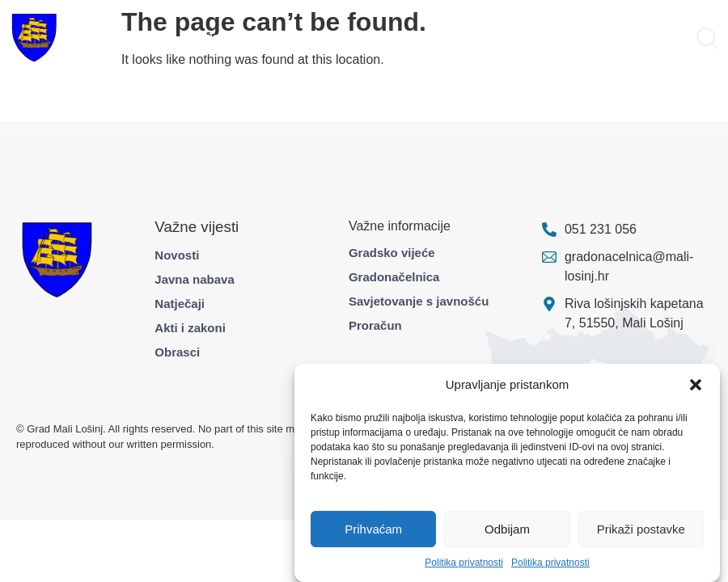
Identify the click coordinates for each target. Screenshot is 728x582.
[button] (696, 385)
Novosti (177, 255)
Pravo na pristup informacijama (597, 38)
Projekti (263, 38)
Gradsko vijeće (392, 253)
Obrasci (177, 352)
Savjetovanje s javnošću (419, 301)
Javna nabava (194, 279)
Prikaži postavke (641, 529)
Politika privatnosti (464, 563)
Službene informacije (436, 38)
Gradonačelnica (394, 277)
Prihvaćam (373, 529)
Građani (207, 38)
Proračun (375, 325)
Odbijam (507, 529)
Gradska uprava (126, 38)
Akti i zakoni (190, 328)
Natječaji (180, 304)
